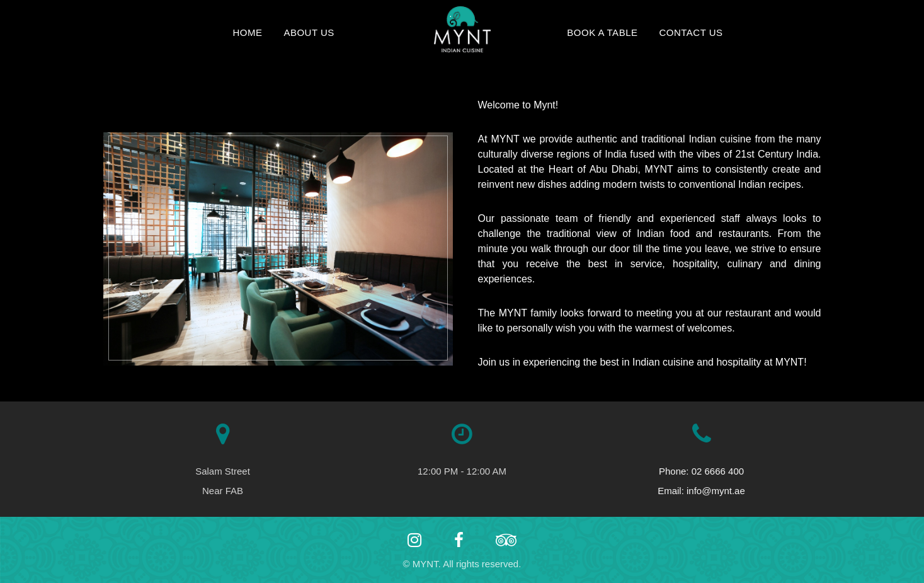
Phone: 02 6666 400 (701, 471)
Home (247, 32)
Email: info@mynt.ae (701, 491)
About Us (309, 32)
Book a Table (602, 32)
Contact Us (691, 32)
